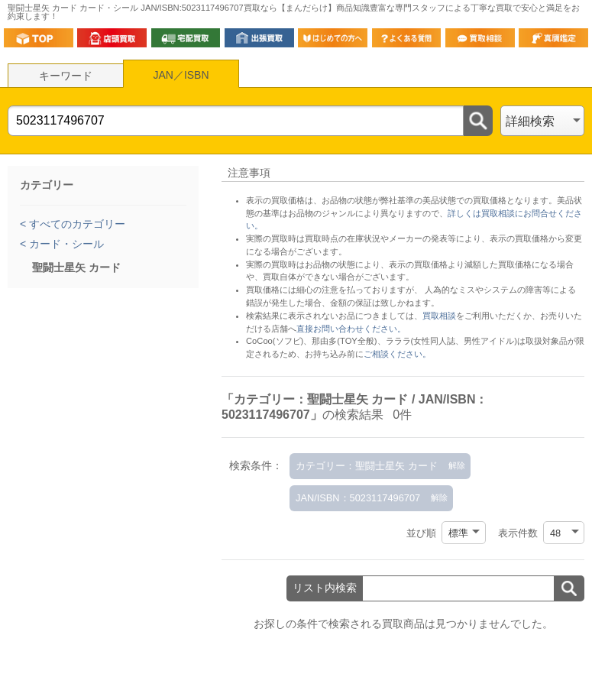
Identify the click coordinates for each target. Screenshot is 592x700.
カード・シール (65, 244)
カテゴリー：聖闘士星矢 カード (367, 466)
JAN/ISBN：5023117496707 (358, 498)
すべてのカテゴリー (76, 224)
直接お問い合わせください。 (351, 329)
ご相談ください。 (397, 354)
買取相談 (439, 316)
